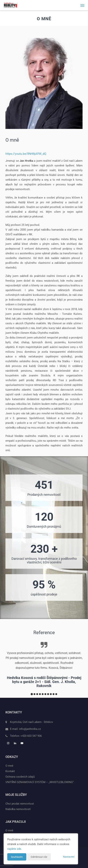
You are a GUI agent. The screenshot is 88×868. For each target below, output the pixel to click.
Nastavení (69, 857)
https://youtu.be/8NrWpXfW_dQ (26, 154)
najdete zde (14, 849)
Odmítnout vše (39, 857)
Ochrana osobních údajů (20, 777)
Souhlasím (17, 857)
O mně (9, 766)
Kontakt (10, 771)
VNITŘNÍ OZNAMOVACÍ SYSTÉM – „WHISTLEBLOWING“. (40, 782)
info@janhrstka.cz (30, 729)
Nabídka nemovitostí (18, 809)
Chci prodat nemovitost (20, 804)
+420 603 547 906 (31, 736)
